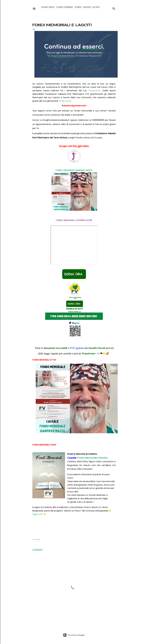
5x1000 (87, 7)
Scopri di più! (65, 101)
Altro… (97, 7)
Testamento (95, 91)
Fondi (78, 7)
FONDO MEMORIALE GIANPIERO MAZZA (74, 170)
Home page (48, 7)
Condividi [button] (36, 539)
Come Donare (65, 7)
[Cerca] (114, 8)
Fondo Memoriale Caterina (92, 458)
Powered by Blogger (74, 635)
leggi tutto (38, 514)
